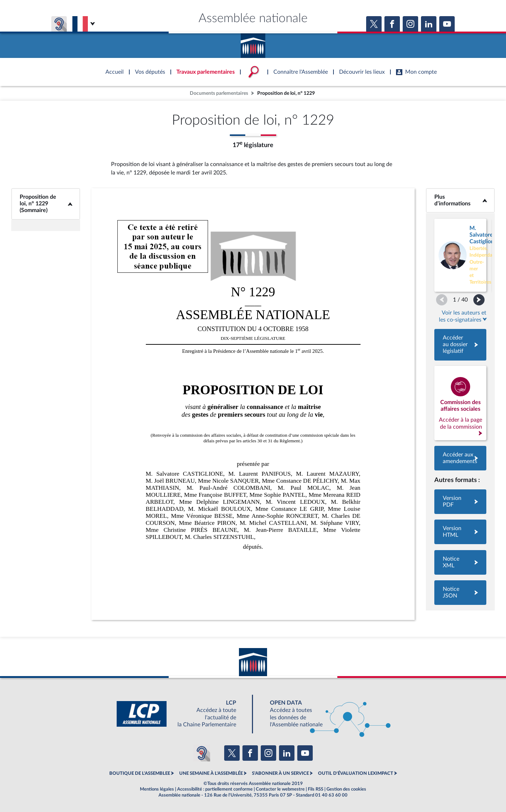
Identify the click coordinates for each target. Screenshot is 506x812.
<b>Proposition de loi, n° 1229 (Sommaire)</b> (46, 204)
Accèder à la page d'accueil (253, 43)
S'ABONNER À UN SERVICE (280, 773)
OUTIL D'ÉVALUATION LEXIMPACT (356, 773)
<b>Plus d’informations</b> (460, 200)
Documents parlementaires (219, 93)
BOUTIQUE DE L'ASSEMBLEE (140, 773)
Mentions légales (157, 789)
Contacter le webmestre (280, 789)
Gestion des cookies (346, 789)
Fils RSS (316, 789)
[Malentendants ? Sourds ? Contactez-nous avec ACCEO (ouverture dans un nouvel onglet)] (202, 753)
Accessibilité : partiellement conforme (215, 789)
